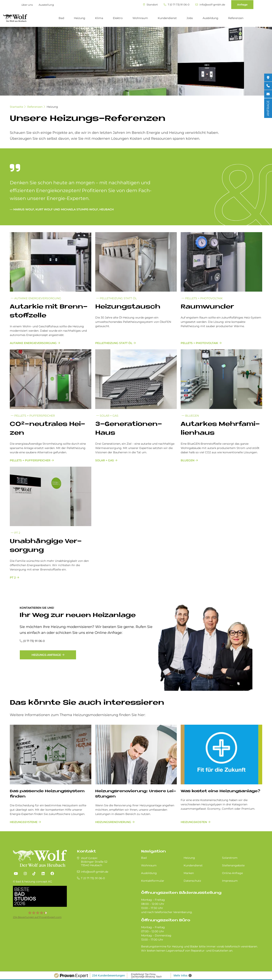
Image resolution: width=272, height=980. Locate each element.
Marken (189, 873)
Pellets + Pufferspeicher (33, 416)
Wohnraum (140, 18)
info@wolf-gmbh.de (210, 5)
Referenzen (236, 18)
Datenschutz (192, 881)
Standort (150, 5)
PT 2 (15, 533)
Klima (99, 18)
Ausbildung (210, 18)
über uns (27, 5)
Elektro (118, 18)
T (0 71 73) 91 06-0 (177, 5)
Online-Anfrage (232, 873)
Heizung (80, 18)
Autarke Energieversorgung (36, 298)
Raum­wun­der (207, 307)
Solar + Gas (107, 416)
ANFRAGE (268, 108)
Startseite (16, 107)
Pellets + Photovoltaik (202, 298)
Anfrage (242, 5)
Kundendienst (167, 18)
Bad (61, 18)
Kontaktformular (153, 881)
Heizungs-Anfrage (46, 655)
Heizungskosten (194, 822)
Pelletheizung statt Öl (117, 298)
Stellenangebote (233, 865)
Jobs (190, 18)
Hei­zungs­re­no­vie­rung (113, 822)
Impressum (230, 881)
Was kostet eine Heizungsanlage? (220, 791)
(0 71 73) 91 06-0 (34, 641)
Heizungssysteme (24, 822)
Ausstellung (46, 5)
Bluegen (190, 416)
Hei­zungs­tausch (128, 307)
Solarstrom (230, 858)
